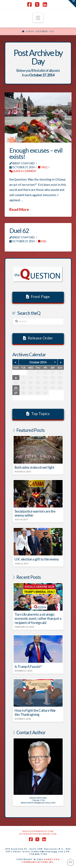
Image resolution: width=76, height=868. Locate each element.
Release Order (38, 338)
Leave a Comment (23, 171)
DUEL (42, 241)
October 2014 (38, 362)
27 (16, 393)
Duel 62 (19, 230)
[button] (38, 18)
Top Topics (38, 414)
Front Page (38, 297)
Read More (19, 209)
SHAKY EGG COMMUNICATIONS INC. (41, 861)
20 (16, 388)
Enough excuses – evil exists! (36, 153)
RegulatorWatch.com (38, 831)
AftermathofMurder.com (38, 834)
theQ (43, 167)
